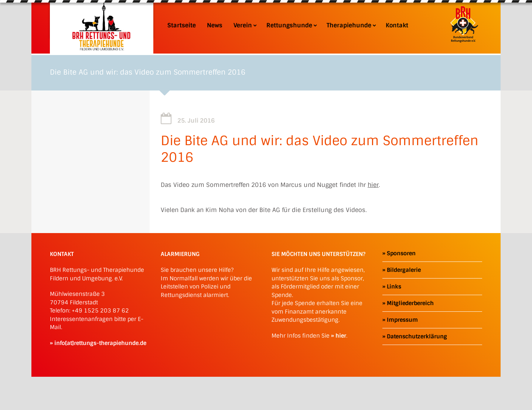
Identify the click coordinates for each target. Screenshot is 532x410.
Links (394, 287)
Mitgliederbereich (410, 303)
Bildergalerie (404, 270)
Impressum (402, 320)
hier (373, 185)
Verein (244, 25)
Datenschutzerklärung (417, 336)
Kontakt (397, 25)
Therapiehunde (351, 25)
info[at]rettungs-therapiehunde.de (100, 343)
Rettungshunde (291, 25)
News (215, 25)
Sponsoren (401, 253)
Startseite (182, 25)
